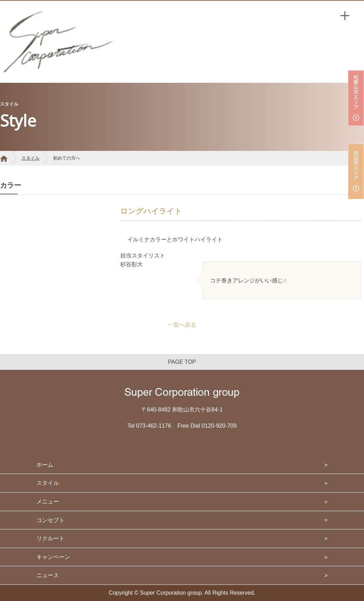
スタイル (31, 158)
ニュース (48, 575)
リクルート (50, 538)
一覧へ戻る (182, 325)
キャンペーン (53, 557)
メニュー (48, 502)
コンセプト (50, 520)
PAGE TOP (182, 362)
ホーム (45, 465)
